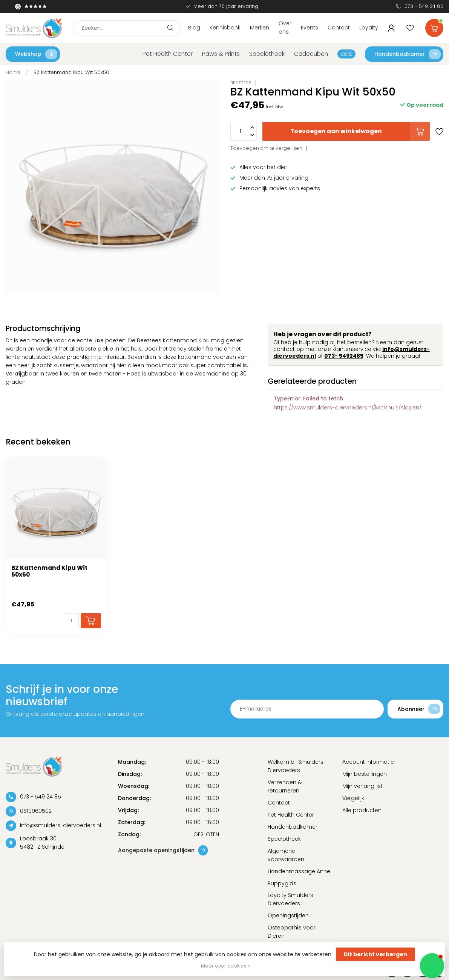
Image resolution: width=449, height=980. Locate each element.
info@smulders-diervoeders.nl (61, 825)
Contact (339, 28)
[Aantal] (71, 621)
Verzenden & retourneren (285, 786)
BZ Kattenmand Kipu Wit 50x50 (71, 72)
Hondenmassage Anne (299, 871)
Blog (194, 28)
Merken (260, 28)
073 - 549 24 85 (424, 6)
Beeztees (241, 83)
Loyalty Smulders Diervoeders (290, 899)
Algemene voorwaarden (286, 855)
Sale (346, 54)
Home (13, 72)
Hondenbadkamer (408, 54)
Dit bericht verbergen (375, 954)
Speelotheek (267, 54)
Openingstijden (288, 915)
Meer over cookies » (225, 966)
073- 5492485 (344, 356)
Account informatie (368, 762)
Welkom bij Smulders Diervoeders (296, 766)
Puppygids (282, 883)
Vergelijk (353, 798)
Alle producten (362, 810)
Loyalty (369, 28)
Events (310, 28)
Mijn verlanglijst (362, 786)
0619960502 (36, 811)
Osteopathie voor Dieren (292, 932)
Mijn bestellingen (365, 774)
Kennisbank (225, 28)
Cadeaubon (311, 54)
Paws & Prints (221, 54)
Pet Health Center (168, 54)
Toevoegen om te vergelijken (266, 148)
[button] (432, 966)
